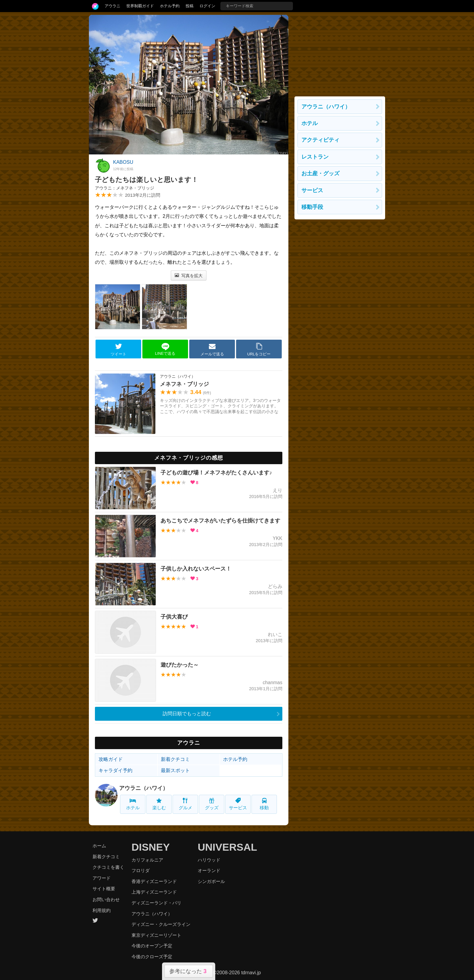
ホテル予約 (170, 6)
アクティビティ (320, 140)
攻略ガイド (111, 759)
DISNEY (151, 847)
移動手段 (312, 207)
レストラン (315, 157)
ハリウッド (209, 860)
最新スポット (175, 770)
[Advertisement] (340, 53)
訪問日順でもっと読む (187, 714)
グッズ (212, 804)
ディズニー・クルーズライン (161, 924)
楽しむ (159, 804)
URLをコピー (259, 349)
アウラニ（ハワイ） (144, 788)
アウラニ (112, 6)
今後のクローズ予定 (152, 957)
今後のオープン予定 (152, 946)
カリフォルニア (147, 860)
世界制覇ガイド (140, 6)
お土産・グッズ (320, 173)
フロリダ (141, 870)
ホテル (133, 804)
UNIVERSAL (227, 847)
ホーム (99, 846)
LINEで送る (165, 349)
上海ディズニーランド (154, 892)
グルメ (185, 804)
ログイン (207, 6)
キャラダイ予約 (115, 770)
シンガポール (211, 881)
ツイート (118, 349)
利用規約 (102, 910)
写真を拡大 (189, 276)
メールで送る (212, 349)
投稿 (190, 6)
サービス (238, 804)
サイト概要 (104, 889)
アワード (102, 878)
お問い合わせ (106, 899)
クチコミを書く (108, 867)
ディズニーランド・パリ (156, 903)
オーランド (209, 870)
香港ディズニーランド (154, 881)
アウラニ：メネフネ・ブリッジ (125, 188)
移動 (264, 804)
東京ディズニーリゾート (156, 935)
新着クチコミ (175, 759)
